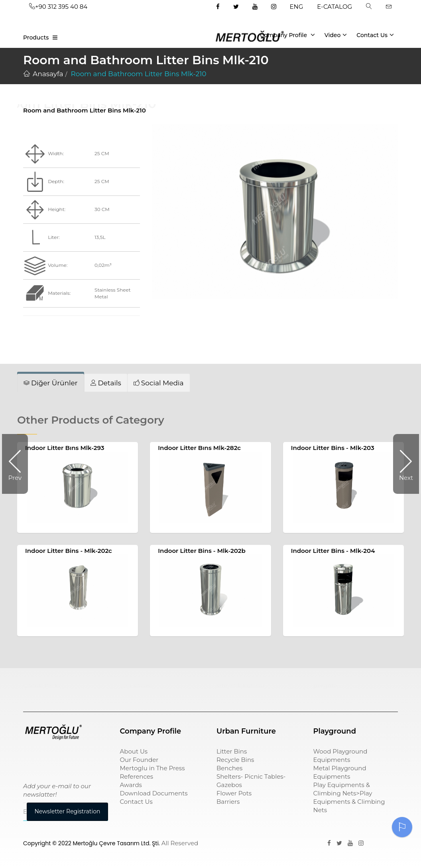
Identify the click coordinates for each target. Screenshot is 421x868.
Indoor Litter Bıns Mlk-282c (199, 448)
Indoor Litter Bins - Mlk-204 (333, 551)
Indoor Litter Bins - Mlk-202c (69, 551)
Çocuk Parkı (42, 686)
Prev (18, 464)
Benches (229, 768)
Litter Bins (232, 751)
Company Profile (287, 35)
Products (36, 37)
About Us (134, 751)
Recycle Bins (235, 760)
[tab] (51, 383)
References (137, 776)
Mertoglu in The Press (152, 768)
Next (403, 464)
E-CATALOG (334, 7)
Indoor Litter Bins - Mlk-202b (202, 551)
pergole (325, 686)
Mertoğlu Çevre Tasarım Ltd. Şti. (116, 843)
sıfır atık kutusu (240, 686)
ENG (297, 7)
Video (336, 35)
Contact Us (375, 35)
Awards (131, 785)
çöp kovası (136, 686)
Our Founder (139, 760)
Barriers (228, 802)
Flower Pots (234, 793)
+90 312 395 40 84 (58, 7)
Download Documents (154, 793)
